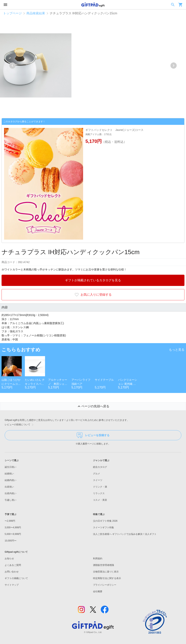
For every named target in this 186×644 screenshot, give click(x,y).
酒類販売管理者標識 (103, 565)
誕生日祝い (10, 467)
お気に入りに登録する (93, 295)
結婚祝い (9, 474)
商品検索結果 (36, 13)
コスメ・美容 (100, 500)
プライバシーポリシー (105, 585)
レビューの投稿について (20, 425)
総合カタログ (100, 467)
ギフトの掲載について (16, 578)
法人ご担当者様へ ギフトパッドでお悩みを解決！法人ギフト (125, 534)
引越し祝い (10, 500)
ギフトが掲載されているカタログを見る (93, 280)
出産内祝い (10, 493)
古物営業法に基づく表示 (106, 572)
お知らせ (9, 559)
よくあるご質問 (13, 565)
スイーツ (98, 480)
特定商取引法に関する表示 (107, 578)
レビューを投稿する (93, 435)
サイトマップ (12, 585)
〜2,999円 (10, 521)
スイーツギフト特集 (103, 527)
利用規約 (98, 559)
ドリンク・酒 (100, 487)
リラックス (99, 493)
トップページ (12, 13)
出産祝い (9, 487)
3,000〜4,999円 (13, 527)
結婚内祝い (10, 480)
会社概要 (98, 591)
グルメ (96, 474)
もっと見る (177, 350)
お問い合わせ (12, 572)
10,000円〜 (11, 541)
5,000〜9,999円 (13, 534)
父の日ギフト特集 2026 (105, 521)
